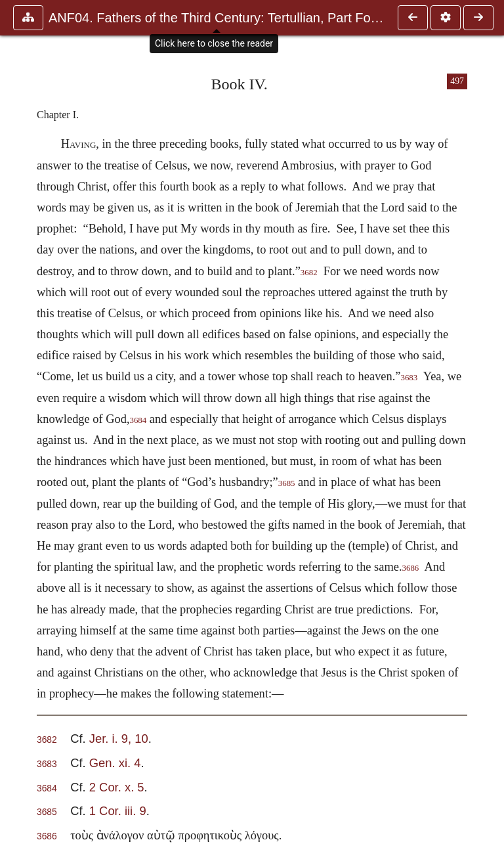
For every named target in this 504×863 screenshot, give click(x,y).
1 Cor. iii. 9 (118, 811)
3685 (287, 483)
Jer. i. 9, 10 (119, 739)
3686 (411, 568)
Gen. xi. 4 (115, 763)
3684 (138, 420)
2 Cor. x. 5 (117, 787)
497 (457, 81)
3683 (409, 378)
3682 (309, 273)
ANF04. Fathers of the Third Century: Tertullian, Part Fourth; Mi (217, 18)
